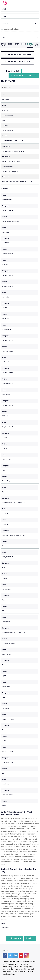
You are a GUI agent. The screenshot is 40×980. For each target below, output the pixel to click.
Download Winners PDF (17, 61)
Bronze (23, 44)
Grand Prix (3, 45)
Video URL (5, 928)
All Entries (37, 45)
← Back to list (12, 71)
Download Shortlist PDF (18, 55)
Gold (10, 44)
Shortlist (30, 45)
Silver (17, 44)
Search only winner (12, 29)
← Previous (17, 76)
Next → (32, 76)
